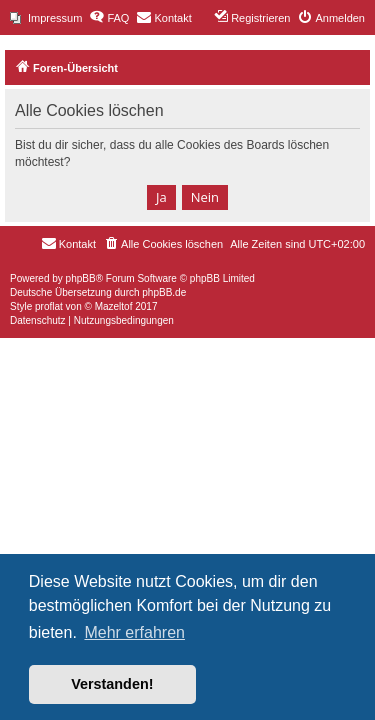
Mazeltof (114, 306)
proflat (49, 306)
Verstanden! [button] (112, 684)
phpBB (81, 278)
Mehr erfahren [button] (134, 632)
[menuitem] (46, 18)
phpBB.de (164, 292)
